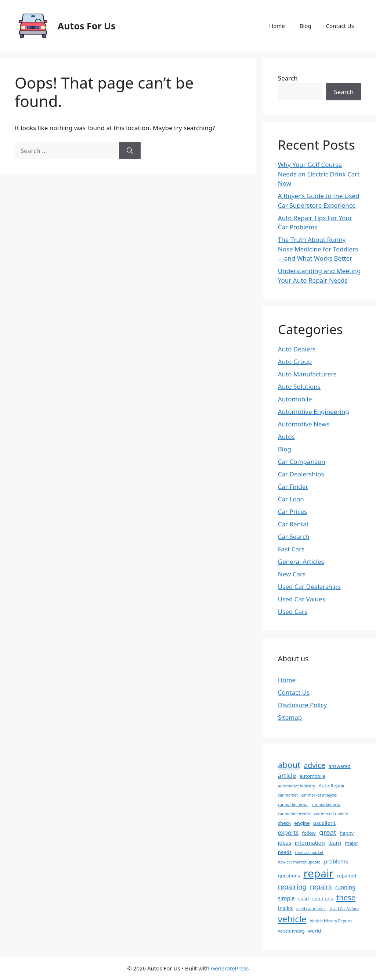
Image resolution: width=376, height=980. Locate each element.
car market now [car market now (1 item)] (326, 805)
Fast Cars (291, 549)
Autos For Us (87, 26)
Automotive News (304, 424)
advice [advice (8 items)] (314, 765)
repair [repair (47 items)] (318, 873)
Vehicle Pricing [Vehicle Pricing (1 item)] (291, 931)
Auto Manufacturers (307, 374)
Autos (286, 437)
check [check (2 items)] (284, 823)
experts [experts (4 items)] (288, 833)
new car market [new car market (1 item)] (309, 852)
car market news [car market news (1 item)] (293, 805)
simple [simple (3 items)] (286, 898)
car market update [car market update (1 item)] (331, 814)
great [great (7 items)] (328, 832)
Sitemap (290, 717)
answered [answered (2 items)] (340, 766)
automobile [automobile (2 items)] (312, 776)
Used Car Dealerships (309, 586)
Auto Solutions (299, 387)
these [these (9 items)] (346, 897)
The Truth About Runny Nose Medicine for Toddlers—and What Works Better (318, 249)
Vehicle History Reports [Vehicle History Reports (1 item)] (331, 921)
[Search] (130, 151)
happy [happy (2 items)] (347, 833)
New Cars (292, 574)
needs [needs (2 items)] (285, 852)
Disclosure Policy (302, 705)
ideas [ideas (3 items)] (285, 843)
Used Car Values (302, 599)
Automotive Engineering (314, 412)
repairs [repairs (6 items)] (321, 887)
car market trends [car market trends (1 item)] (294, 814)
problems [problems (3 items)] (336, 861)
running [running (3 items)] (345, 887)
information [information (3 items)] (310, 843)
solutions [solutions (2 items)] (322, 898)
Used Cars (293, 611)
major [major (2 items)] (351, 843)
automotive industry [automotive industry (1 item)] (297, 786)
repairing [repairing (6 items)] (292, 887)
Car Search (294, 537)
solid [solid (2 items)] (303, 898)
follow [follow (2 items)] (309, 833)
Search (288, 78)
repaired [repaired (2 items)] (347, 876)
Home (277, 26)
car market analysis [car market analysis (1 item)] (319, 795)
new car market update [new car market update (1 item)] (299, 862)
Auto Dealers (297, 349)
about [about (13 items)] (289, 765)
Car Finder (293, 487)
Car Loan (291, 499)
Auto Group (295, 362)
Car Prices (292, 512)
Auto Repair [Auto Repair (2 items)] (332, 786)
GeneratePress (230, 968)
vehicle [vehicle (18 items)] (292, 919)
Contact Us (340, 26)
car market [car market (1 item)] (288, 795)
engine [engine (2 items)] (302, 823)
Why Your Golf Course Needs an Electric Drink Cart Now (319, 174)
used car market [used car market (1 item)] (311, 909)
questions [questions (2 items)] (289, 876)
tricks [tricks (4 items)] (285, 908)
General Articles (301, 561)
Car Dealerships (301, 474)
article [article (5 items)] (287, 775)
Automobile (295, 399)
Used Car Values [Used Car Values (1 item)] (344, 909)
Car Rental (293, 524)
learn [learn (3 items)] (335, 843)
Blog (305, 26)
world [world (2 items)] (314, 931)
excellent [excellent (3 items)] (324, 823)
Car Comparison (302, 462)
